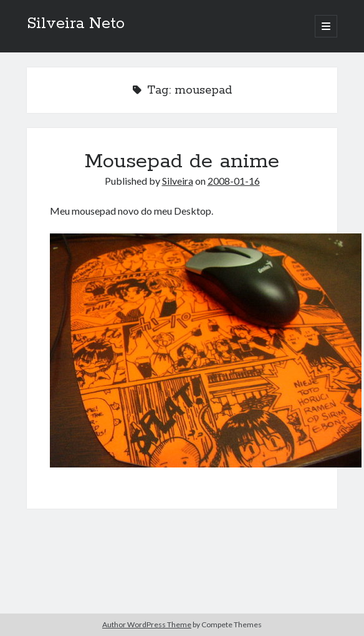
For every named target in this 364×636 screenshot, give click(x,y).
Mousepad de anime (182, 162)
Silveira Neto (76, 24)
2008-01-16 (234, 181)
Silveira (178, 181)
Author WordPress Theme (147, 624)
